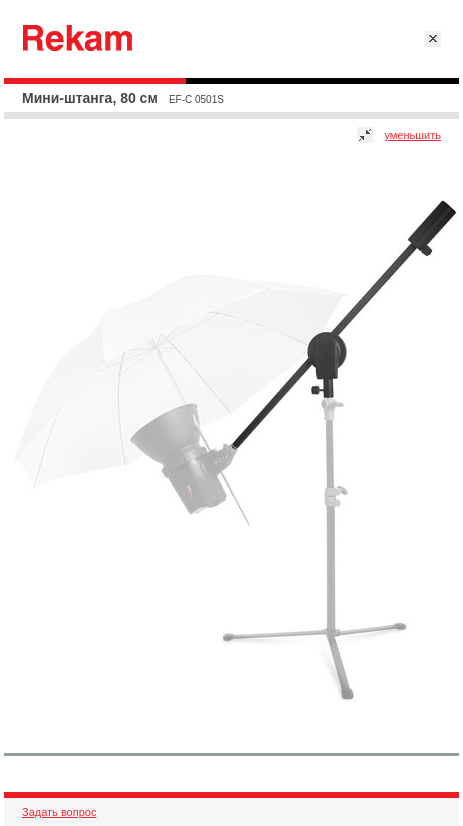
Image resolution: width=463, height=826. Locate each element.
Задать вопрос (59, 812)
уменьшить (412, 135)
